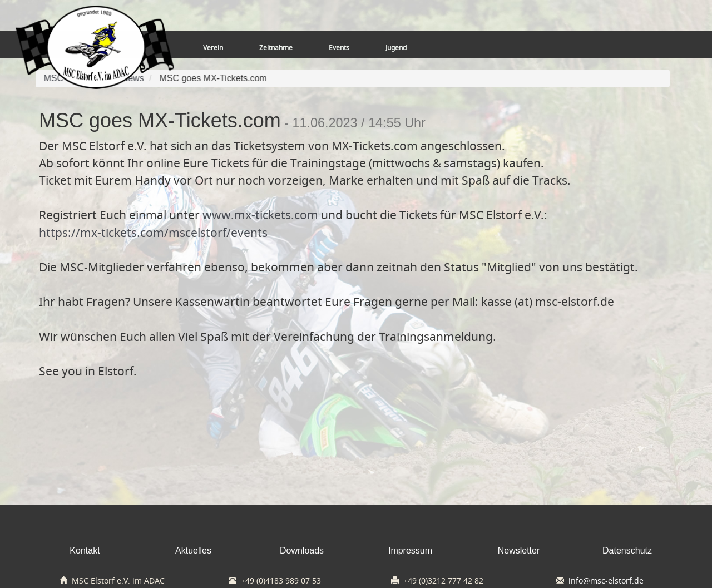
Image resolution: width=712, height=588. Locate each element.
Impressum (410, 550)
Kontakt (85, 550)
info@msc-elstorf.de (606, 581)
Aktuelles (193, 550)
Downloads (302, 550)
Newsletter (519, 550)
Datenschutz (627, 550)
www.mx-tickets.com (260, 215)
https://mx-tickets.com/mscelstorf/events (153, 233)
